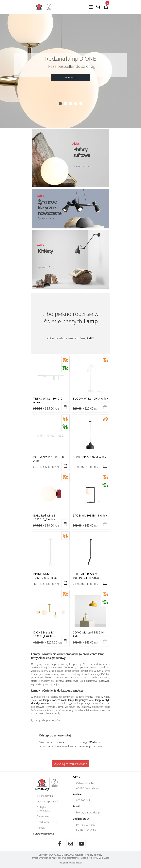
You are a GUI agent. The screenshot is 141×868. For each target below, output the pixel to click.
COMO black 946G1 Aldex (89, 457)
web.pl (76, 863)
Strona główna (45, 796)
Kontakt (41, 828)
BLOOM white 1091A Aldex (90, 398)
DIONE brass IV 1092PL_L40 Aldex (45, 634)
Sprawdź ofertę (81, 166)
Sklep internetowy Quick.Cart (95, 858)
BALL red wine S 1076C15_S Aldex (44, 517)
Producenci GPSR (47, 822)
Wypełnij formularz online (71, 764)
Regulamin (43, 816)
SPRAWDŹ (70, 77)
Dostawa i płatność (47, 802)
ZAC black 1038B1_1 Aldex (90, 515)
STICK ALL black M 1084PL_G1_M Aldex (86, 576)
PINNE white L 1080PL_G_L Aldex (45, 576)
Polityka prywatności (44, 809)
